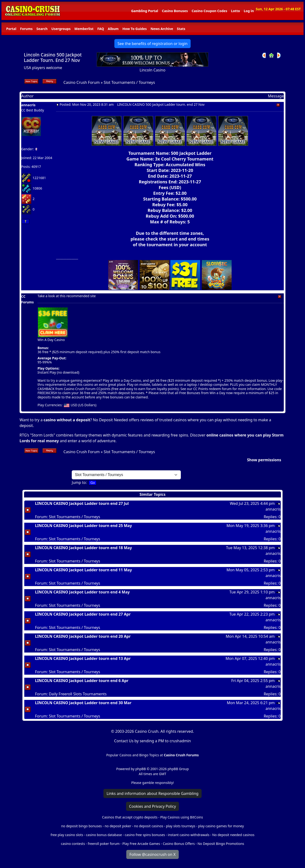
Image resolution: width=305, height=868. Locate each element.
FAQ (101, 29)
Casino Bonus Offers (179, 844)
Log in (249, 11)
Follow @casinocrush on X (152, 854)
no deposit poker (118, 826)
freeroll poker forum (104, 844)
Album (113, 29)
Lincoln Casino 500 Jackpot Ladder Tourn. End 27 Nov (53, 57)
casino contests (73, 844)
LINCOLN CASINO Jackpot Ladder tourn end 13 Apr (83, 658)
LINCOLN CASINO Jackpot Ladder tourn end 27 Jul (82, 503)
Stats (181, 29)
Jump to (79, 482)
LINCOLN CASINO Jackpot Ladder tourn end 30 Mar (83, 703)
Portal (11, 29)
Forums (26, 29)
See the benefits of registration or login (152, 44)
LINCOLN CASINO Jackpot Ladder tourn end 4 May (82, 592)
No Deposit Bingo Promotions (221, 844)
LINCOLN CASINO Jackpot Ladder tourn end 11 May (84, 570)
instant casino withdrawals (189, 835)
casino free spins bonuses (145, 835)
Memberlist (84, 29)
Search (42, 29)
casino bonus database (104, 835)
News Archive (162, 29)
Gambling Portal (145, 11)
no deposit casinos (149, 826)
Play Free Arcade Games (141, 844)
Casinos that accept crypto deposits (130, 817)
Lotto (235, 11)
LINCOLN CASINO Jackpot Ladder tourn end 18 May (84, 548)
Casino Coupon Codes (209, 11)
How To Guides (135, 29)
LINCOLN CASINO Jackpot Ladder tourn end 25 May (84, 526)
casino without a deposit (67, 420)
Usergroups (61, 29)
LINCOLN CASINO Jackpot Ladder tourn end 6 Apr (82, 681)
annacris (28, 105)
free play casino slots (67, 835)
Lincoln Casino (152, 70)
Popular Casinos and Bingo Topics (133, 755)
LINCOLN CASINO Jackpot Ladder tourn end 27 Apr (83, 614)
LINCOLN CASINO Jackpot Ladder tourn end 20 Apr (83, 636)
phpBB (141, 769)
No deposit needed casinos (233, 835)
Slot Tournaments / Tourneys (129, 82)
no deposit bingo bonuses (82, 826)
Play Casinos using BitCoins (181, 817)
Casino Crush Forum (81, 82)
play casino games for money (221, 826)
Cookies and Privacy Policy (153, 806)
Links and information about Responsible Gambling (152, 793)
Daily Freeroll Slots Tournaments (78, 694)
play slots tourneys (180, 826)
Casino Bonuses (175, 11)
